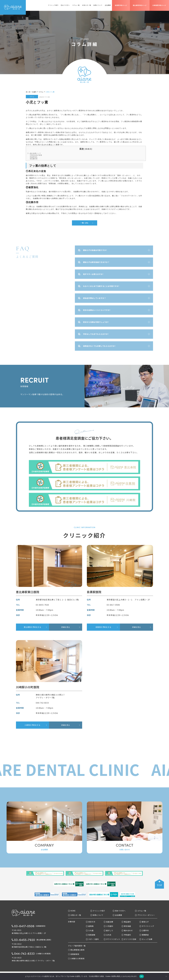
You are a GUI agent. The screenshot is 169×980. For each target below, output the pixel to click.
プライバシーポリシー (145, 915)
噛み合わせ (127, 930)
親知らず (144, 922)
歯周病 (90, 926)
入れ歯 (90, 930)
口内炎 (108, 935)
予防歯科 (126, 935)
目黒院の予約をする (103, 627)
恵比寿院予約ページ (140, 5)
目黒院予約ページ (121, 5)
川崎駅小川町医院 (76, 958)
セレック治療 (146, 939)
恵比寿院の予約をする (33, 627)
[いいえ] (166, 976)
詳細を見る (66, 627)
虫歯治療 (108, 922)
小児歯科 (108, 926)
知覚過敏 (91, 935)
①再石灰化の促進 (36, 155)
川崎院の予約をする (32, 725)
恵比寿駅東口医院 (76, 950)
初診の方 (91, 922)
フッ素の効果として (34, 153)
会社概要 (108, 5)
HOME (72, 911)
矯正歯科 (126, 922)
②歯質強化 (34, 157)
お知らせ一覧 (87, 5)
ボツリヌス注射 (129, 939)
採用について (98, 5)
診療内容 (72, 922)
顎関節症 (144, 935)
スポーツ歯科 (92, 939)
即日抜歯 (126, 926)
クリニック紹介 (53, 5)
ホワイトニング (147, 926)
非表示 (88, 149)
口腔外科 (144, 930)
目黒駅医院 (74, 954)
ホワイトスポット (112, 939)
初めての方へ (65, 5)
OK (142, 976)
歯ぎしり (108, 930)
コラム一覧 (76, 5)
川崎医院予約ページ (159, 5)
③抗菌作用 (34, 159)
